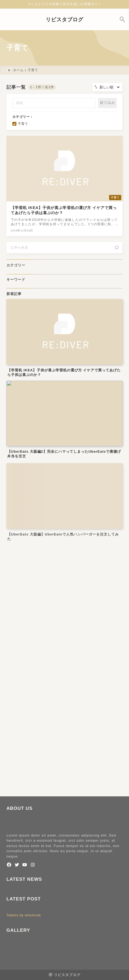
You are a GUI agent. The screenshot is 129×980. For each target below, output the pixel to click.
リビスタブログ (65, 20)
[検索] (117, 248)
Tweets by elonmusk (24, 915)
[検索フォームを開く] (122, 19)
